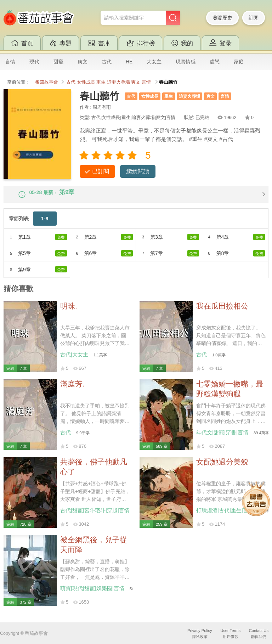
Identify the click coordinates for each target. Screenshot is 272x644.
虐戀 (215, 62)
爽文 (83, 62)
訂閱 (254, 18)
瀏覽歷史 (222, 18)
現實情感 (186, 62)
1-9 (45, 225)
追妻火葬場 (118, 82)
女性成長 (86, 82)
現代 (34, 62)
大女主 (154, 62)
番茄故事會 (47, 82)
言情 (10, 62)
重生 (101, 82)
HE (129, 62)
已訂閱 (101, 171)
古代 (107, 62)
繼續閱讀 (138, 171)
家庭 (239, 62)
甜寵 (58, 62)
